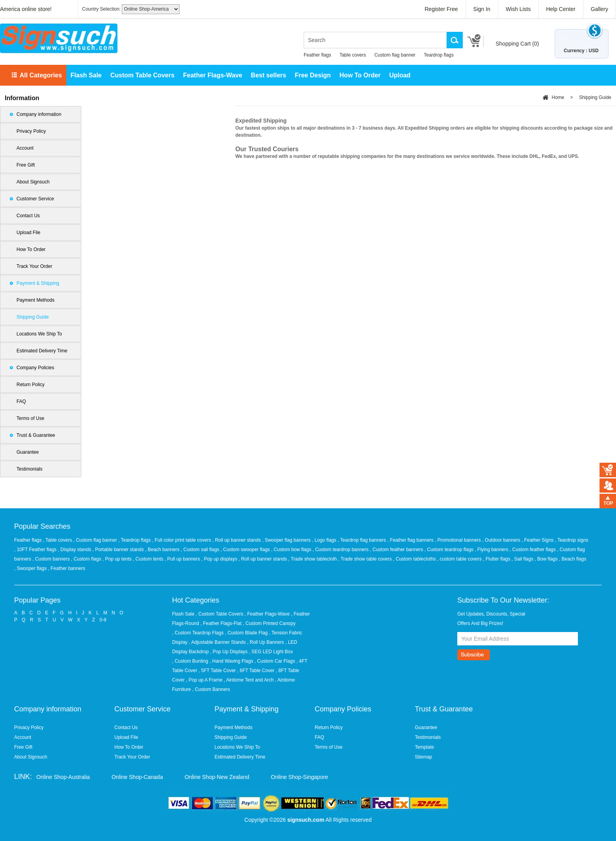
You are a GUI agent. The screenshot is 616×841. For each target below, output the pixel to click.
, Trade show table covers (366, 559)
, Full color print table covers (182, 540)
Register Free (441, 9)
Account (25, 148)
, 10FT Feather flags (36, 550)
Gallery (599, 9)
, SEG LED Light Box (271, 652)
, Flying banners (492, 550)
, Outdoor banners (502, 540)
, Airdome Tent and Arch (248, 680)
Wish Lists (518, 9)
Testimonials (29, 469)
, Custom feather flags (533, 550)
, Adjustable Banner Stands (217, 642)
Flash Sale (86, 75)
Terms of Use (30, 418)
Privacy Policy (31, 131)
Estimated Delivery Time (42, 351)
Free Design (313, 75)
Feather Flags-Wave (213, 75)
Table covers (353, 55)
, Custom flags (87, 559)
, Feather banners (67, 568)
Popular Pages (37, 600)
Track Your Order (34, 266)
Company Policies (35, 368)
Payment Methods (36, 300)
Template (424, 747)
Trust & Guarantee (36, 435)
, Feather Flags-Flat (221, 623)
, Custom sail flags (201, 550)
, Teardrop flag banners (362, 540)
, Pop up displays (220, 559)
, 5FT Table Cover (217, 671)
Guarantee (28, 452)
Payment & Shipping (38, 283)
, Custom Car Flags (275, 661)
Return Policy (30, 385)
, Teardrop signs (571, 540)
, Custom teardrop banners (341, 550)
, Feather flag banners (411, 540)
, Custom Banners (211, 689)
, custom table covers (460, 559)
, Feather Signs (538, 540)
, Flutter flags (497, 559)
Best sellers (269, 75)
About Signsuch (33, 182)
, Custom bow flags (292, 550)
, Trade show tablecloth (313, 559)
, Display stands (75, 550)
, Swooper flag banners (287, 540)
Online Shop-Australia (63, 777)
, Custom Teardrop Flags (198, 633)
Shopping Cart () (517, 44)
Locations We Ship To (39, 334)
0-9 (103, 620)
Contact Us (28, 216)
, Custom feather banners (397, 550)
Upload (400, 75)
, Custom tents (149, 559)
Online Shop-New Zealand (217, 777)
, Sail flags (523, 559)
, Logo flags (325, 540)
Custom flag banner (395, 55)
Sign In (482, 9)
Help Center (561, 9)
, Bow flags (547, 559)
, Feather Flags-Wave (267, 614)
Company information (39, 114)
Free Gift (26, 165)
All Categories (41, 75)
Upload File (28, 233)
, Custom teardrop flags (449, 550)
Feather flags (317, 55)
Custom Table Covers (142, 75)
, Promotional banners (459, 540)
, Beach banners (163, 550)
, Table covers (58, 540)
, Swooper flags (31, 568)
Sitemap (423, 757)
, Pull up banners (183, 559)
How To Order (360, 75)
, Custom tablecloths (415, 559)
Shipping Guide (33, 317)
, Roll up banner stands (237, 540)
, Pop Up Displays (229, 652)
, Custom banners (52, 559)
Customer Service (35, 199)
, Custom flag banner (96, 540)
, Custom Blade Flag (247, 633)
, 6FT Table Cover (256, 671)
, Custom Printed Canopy (269, 623)
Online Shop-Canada (137, 777)
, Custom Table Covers (219, 614)
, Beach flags (573, 559)
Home (558, 97)
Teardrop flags (439, 55)
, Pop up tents (118, 559)
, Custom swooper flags (246, 550)
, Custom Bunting (190, 661)
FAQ (21, 401)
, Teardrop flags (135, 540)
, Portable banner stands (119, 550)
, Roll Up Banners (266, 642)
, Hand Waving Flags (231, 661)
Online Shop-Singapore (300, 777)
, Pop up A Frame (204, 680)
